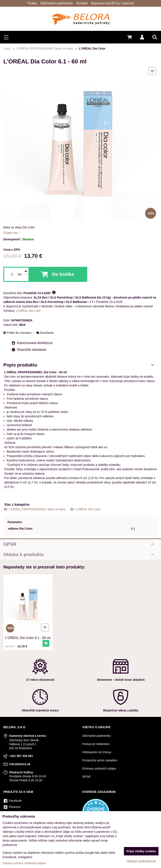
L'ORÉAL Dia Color (88, 509)
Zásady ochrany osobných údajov (24, 863)
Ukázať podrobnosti (141, 861)
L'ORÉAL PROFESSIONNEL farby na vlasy (38, 509)
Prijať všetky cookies (141, 851)
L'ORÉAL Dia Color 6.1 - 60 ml (28, 637)
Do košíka (63, 274)
